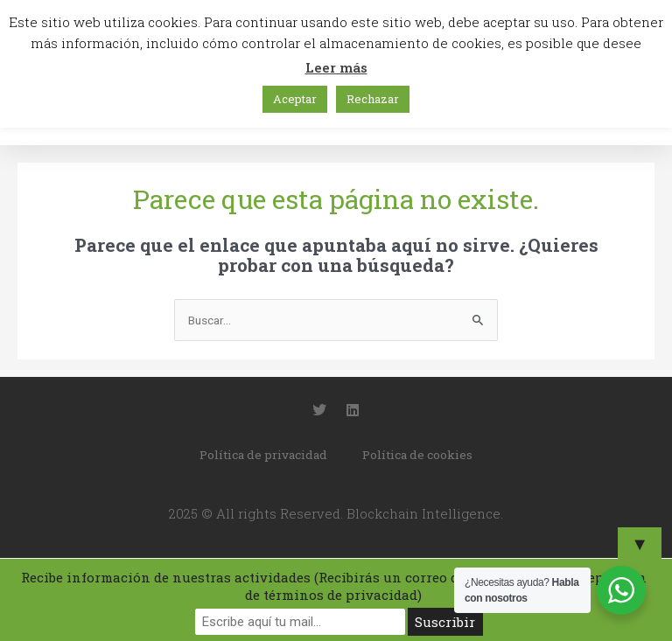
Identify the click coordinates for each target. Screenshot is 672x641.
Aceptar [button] (295, 99)
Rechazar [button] (373, 99)
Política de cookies (417, 455)
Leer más (336, 67)
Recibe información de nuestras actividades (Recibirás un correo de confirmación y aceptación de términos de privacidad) (334, 586)
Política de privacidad (263, 455)
